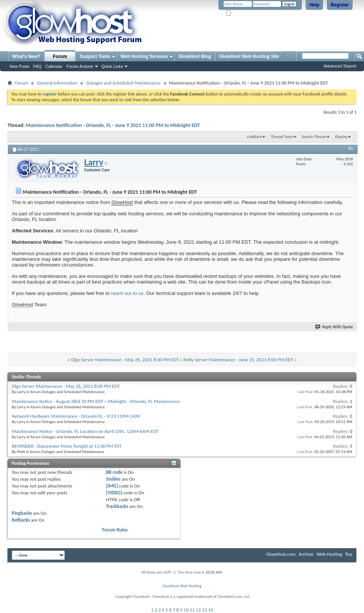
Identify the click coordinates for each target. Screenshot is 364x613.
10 (186, 610)
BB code (114, 472)
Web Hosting (329, 554)
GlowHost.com (281, 554)
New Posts (20, 66)
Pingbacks (22, 513)
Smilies (113, 479)
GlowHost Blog (195, 56)
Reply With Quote (334, 327)
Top (349, 554)
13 (205, 610)
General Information (57, 83)
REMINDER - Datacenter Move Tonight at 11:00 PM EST (67, 446)
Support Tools (95, 56)
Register (340, 5)
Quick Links (112, 66)
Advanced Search (340, 66)
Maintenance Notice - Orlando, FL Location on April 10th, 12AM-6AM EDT (85, 431)
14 (211, 610)
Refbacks (21, 520)
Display (341, 137)
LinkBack (255, 137)
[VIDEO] (114, 493)
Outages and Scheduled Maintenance (123, 83)
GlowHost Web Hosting (182, 586)
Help (314, 5)
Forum (60, 56)
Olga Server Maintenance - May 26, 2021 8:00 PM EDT (125, 360)
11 (192, 610)
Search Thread (314, 137)
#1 (351, 149)
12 (198, 610)
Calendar (54, 66)
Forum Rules (115, 530)
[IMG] (112, 486)
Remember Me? (242, 13)
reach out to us (127, 293)
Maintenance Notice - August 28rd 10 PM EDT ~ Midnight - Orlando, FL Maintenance (96, 401)
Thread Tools (282, 137)
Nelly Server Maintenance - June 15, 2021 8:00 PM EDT (238, 360)
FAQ (38, 66)
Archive (306, 554)
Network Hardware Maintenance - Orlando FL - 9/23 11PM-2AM (76, 416)
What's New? (26, 56)
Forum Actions (80, 66)
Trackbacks (117, 506)
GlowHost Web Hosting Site (249, 56)
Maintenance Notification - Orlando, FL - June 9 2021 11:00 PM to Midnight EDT (113, 125)
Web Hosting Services (144, 56)
